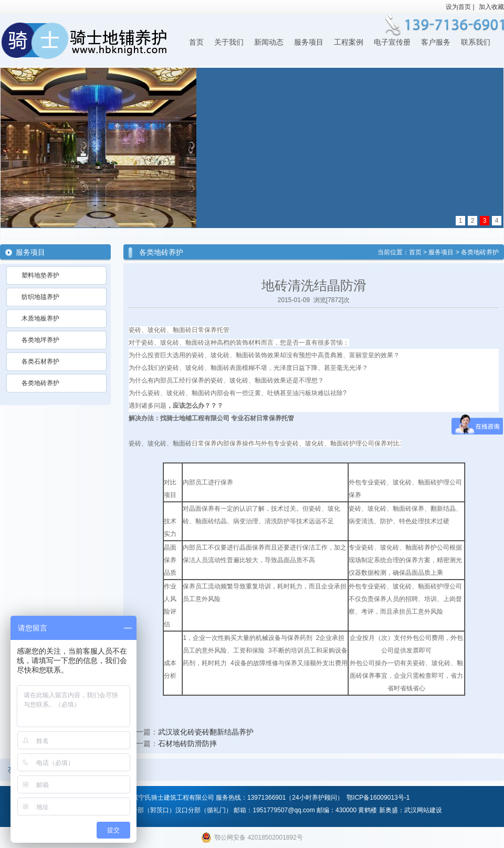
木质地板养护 (40, 318)
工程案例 (349, 42)
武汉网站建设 (423, 810)
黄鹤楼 (367, 810)
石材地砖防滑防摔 (187, 743)
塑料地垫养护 (40, 275)
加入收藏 (491, 7)
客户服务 (436, 42)
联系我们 (476, 42)
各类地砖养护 (40, 383)
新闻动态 (269, 42)
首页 (196, 42)
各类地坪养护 (40, 340)
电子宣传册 (392, 42)
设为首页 (458, 7)
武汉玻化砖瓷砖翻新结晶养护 (206, 732)
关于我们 (229, 42)
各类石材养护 (40, 361)
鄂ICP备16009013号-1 (378, 798)
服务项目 (309, 42)
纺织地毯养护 (40, 297)
